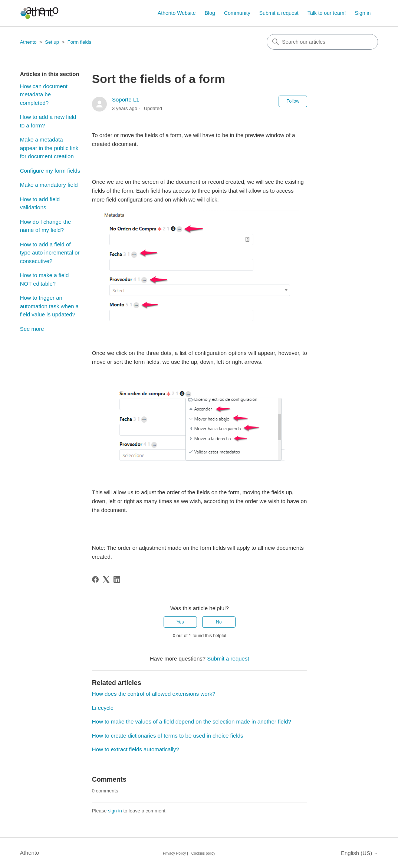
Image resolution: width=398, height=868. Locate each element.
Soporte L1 (126, 99)
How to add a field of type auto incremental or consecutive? (50, 253)
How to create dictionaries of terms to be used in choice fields (168, 736)
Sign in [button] (363, 13)
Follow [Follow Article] (293, 101)
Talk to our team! (327, 13)
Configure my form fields (50, 171)
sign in (115, 811)
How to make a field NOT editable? (45, 279)
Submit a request (279, 13)
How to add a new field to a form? (48, 121)
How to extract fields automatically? (136, 749)
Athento (28, 42)
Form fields (79, 42)
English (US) (359, 853)
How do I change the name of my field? (46, 226)
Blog (210, 13)
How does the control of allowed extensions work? (154, 694)
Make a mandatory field (49, 185)
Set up (52, 42)
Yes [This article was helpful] (180, 622)
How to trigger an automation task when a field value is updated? (49, 306)
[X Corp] (106, 579)
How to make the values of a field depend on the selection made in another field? (192, 721)
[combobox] (322, 42)
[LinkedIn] (117, 579)
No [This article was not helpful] (219, 622)
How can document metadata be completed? (44, 94)
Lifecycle (103, 708)
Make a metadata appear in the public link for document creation (49, 148)
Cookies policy (203, 853)
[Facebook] (95, 579)
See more (32, 329)
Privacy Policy (174, 853)
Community (237, 13)
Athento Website (177, 13)
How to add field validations (40, 203)
